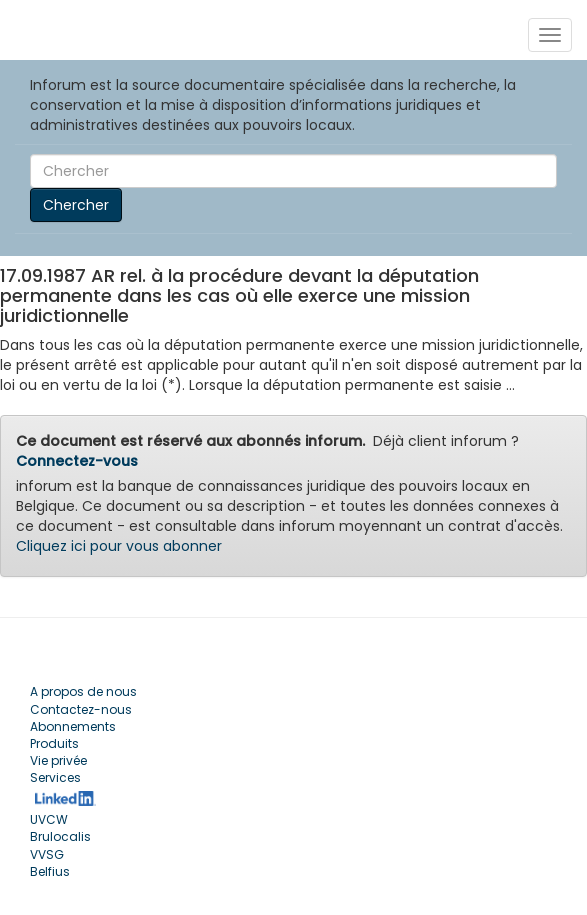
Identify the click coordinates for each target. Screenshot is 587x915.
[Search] (293, 171)
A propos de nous (83, 691)
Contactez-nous (81, 709)
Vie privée (58, 760)
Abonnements (73, 726)
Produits (54, 743)
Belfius (50, 871)
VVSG (47, 854)
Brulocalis (60, 836)
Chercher (76, 205)
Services (55, 777)
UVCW (49, 819)
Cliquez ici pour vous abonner (119, 546)
